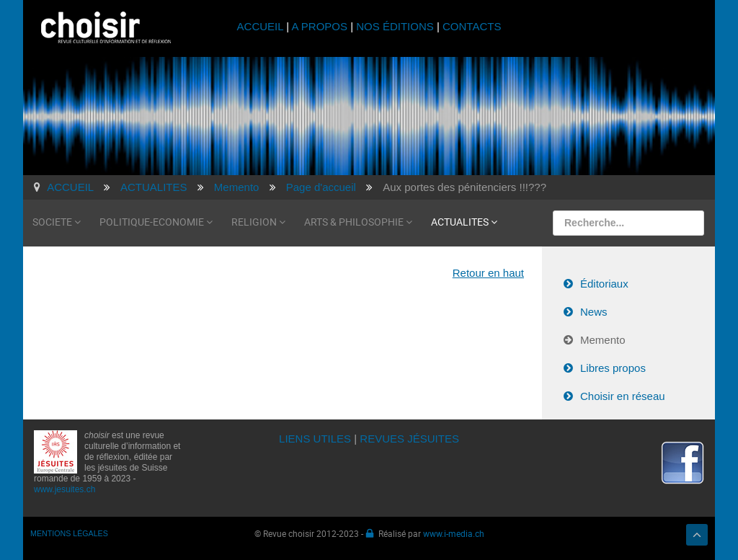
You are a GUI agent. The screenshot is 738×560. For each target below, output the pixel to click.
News (594, 312)
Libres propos (613, 368)
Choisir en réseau (623, 396)
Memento (603, 340)
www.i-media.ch (454, 533)
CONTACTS (472, 26)
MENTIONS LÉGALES (69, 533)
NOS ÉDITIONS (395, 26)
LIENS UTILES (315, 439)
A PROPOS (319, 26)
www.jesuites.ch (65, 489)
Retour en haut (488, 273)
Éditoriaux (604, 284)
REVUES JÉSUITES (409, 439)
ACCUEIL (262, 26)
